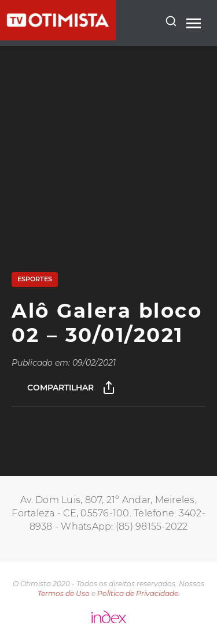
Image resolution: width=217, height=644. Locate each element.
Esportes (35, 279)
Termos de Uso (64, 593)
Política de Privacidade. (139, 593)
